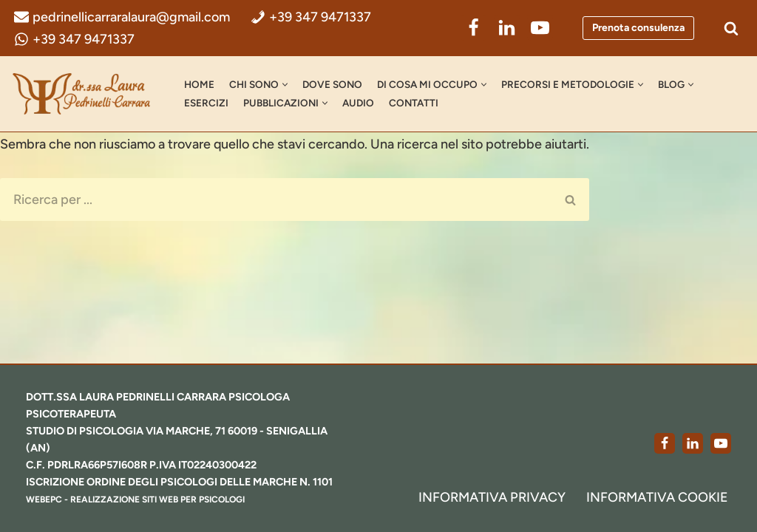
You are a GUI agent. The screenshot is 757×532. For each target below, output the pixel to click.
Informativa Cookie (657, 497)
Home (199, 84)
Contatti (414, 103)
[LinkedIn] (507, 28)
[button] (285, 85)
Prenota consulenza (638, 28)
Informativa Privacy (492, 497)
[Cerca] (731, 28)
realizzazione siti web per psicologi (157, 499)
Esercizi (206, 103)
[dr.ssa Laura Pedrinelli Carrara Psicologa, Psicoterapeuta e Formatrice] (85, 94)
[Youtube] (721, 443)
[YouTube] (540, 28)
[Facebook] (473, 28)
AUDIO (358, 103)
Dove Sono (332, 84)
